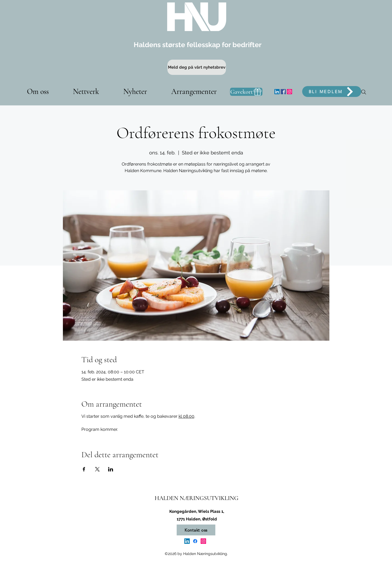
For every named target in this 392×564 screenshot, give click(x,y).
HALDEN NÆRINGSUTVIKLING (197, 498)
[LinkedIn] (277, 92)
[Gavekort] (246, 92)
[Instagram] (290, 92)
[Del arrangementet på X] (97, 469)
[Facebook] (283, 92)
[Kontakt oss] (196, 530)
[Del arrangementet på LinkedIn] (111, 469)
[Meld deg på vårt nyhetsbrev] (197, 67)
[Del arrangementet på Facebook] (84, 469)
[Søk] (364, 92)
